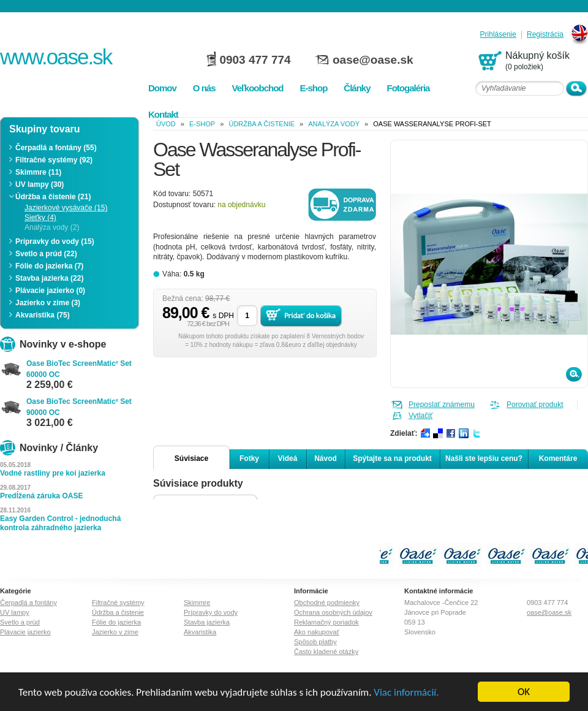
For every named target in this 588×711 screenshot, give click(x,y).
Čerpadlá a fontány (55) (56, 148)
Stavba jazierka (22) (49, 278)
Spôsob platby (315, 642)
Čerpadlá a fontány (28, 603)
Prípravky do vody (211, 612)
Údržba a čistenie (262, 124)
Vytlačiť (420, 416)
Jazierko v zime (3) (48, 303)
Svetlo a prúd (20, 622)
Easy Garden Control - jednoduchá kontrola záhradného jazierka (60, 523)
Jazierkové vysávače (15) (66, 208)
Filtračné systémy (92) (54, 160)
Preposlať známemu (442, 405)
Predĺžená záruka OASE (41, 496)
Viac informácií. (406, 692)
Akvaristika (200, 632)
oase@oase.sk (373, 60)
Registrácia (545, 35)
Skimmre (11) (38, 172)
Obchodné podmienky (327, 603)
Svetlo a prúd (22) (46, 254)
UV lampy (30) (40, 184)
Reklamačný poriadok (326, 622)
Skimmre (197, 603)
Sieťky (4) (40, 218)
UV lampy (15, 612)
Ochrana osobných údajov (333, 612)
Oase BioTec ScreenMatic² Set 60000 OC (79, 369)
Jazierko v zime (115, 632)
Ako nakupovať (317, 632)
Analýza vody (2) (52, 227)
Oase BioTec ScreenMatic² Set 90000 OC (79, 407)
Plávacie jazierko (25, 632)
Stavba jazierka (207, 622)
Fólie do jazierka (116, 622)
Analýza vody (334, 124)
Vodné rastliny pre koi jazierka (53, 473)
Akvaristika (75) (43, 315)
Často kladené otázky (326, 652)
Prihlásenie (498, 35)
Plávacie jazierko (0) (50, 291)
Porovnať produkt (535, 405)
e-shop (202, 124)
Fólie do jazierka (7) (49, 266)
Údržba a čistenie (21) (53, 197)
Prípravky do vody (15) (55, 241)
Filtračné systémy (118, 603)
